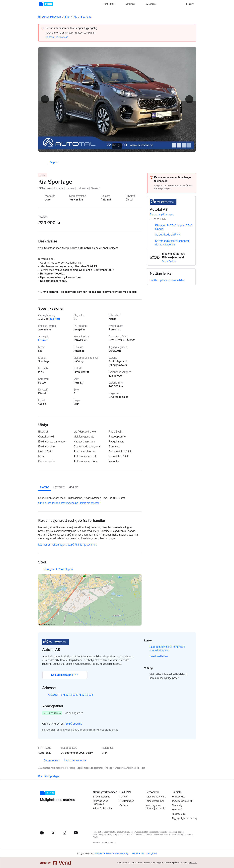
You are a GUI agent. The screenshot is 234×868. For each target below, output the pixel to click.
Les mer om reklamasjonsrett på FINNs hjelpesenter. (67, 545)
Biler (67, 17)
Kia (75, 17)
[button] (45, 99)
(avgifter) (54, 319)
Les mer (43, 340)
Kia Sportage (52, 776)
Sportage (86, 17)
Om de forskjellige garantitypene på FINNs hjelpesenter (69, 503)
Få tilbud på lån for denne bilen (167, 280)
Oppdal (54, 162)
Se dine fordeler (169, 261)
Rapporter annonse (75, 760)
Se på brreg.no (76, 724)
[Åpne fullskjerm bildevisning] (117, 99)
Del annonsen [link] (49, 761)
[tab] (45, 484)
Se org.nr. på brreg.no (164, 215)
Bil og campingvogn (50, 17)
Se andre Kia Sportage (57, 37)
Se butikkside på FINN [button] (65, 675)
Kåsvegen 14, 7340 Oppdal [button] (58, 569)
